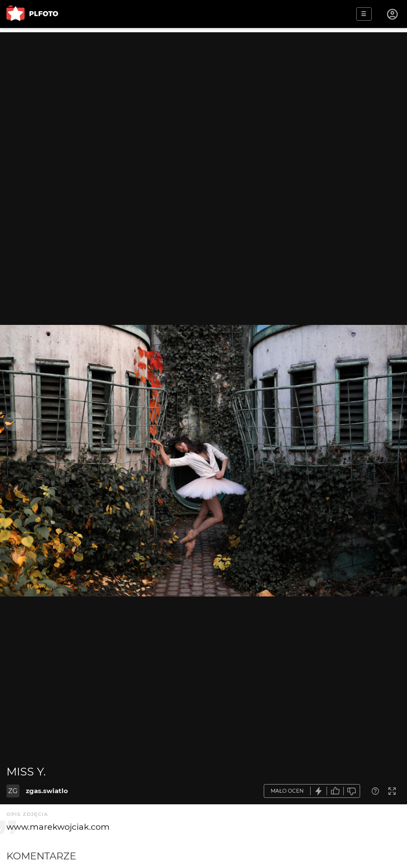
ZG (13, 791)
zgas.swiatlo (47, 791)
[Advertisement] (203, 93)
